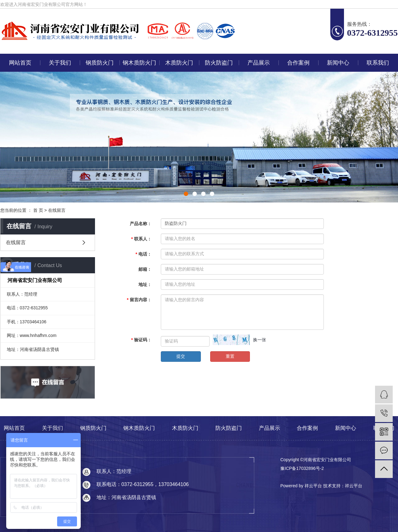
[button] (186, 194)
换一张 (260, 340)
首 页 (38, 210)
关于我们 (60, 63)
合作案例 (298, 63)
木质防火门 (179, 63)
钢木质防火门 (139, 63)
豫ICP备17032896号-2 (302, 468)
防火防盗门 (219, 63)
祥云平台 (354, 486)
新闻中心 (338, 63)
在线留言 (16, 242)
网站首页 (20, 63)
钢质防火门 (100, 63)
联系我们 (378, 63)
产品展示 (259, 63)
